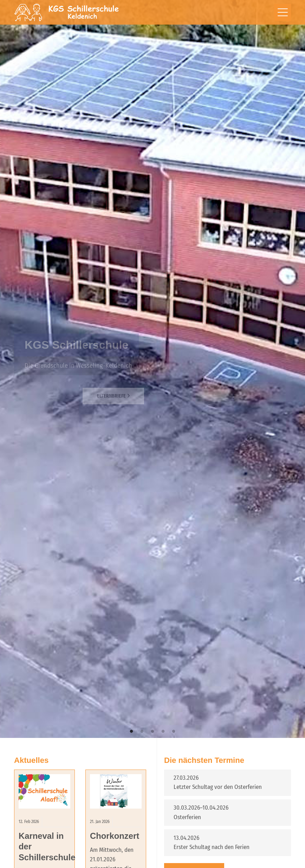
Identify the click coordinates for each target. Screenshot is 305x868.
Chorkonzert (115, 836)
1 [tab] (131, 732)
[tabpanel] (152, 369)
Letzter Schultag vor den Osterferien (218, 787)
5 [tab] (174, 732)
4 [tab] (163, 732)
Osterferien (187, 817)
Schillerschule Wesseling (67, 12)
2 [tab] (142, 732)
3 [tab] (152, 732)
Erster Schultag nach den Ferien (212, 847)
